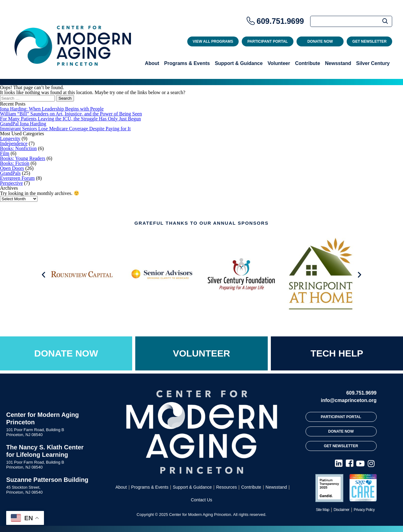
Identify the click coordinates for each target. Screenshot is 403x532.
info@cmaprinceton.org (349, 400)
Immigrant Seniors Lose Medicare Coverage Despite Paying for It (65, 129)
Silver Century (373, 63)
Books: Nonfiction (18, 148)
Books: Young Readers (23, 158)
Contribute (308, 63)
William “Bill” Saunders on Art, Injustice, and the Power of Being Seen (71, 114)
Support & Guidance (239, 63)
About (152, 63)
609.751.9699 (280, 21)
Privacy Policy (364, 510)
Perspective (11, 183)
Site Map (322, 510)
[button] (43, 275)
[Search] (351, 21)
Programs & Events (187, 63)
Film (5, 153)
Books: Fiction (15, 163)
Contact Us (201, 500)
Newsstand (338, 63)
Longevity (10, 138)
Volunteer (279, 63)
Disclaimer (342, 510)
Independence (14, 143)
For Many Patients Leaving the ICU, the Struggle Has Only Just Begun (70, 119)
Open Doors (12, 168)
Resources (226, 487)
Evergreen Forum (17, 178)
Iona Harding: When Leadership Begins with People (52, 109)
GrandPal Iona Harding (23, 124)
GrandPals (10, 173)
